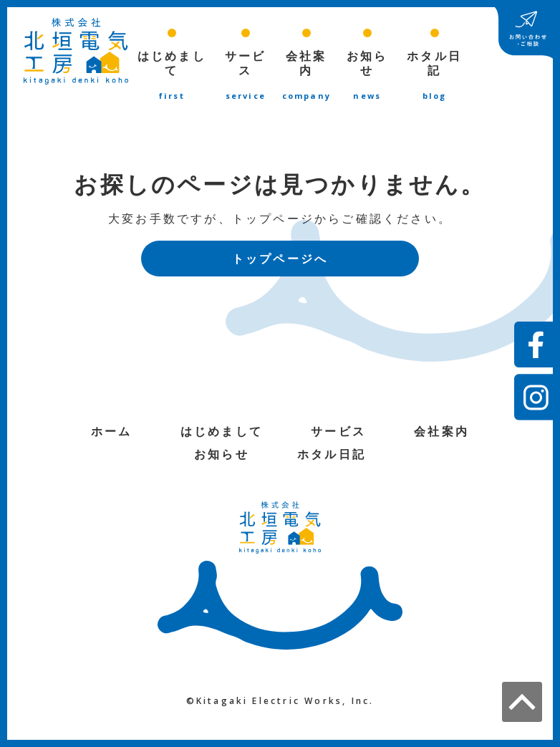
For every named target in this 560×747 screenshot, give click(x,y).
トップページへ (280, 260)
